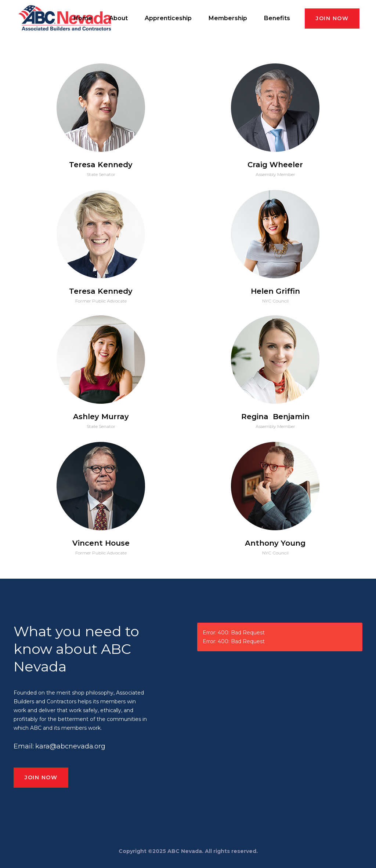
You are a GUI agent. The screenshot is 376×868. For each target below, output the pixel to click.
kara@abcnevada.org (70, 746)
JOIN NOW (332, 18)
